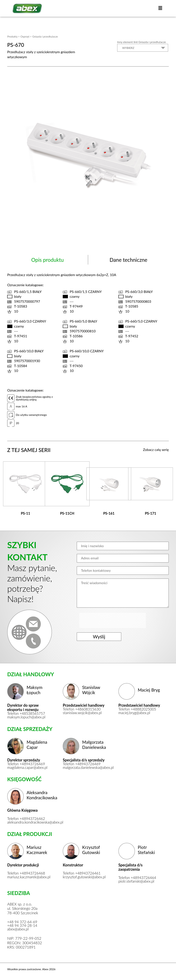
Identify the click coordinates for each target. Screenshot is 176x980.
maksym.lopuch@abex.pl (27, 715)
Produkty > (13, 36)
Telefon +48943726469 (27, 762)
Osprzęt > (26, 36)
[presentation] (106, 620)
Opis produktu (48, 259)
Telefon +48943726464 (138, 876)
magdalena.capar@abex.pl (28, 766)
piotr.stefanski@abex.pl (137, 880)
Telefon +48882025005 (138, 707)
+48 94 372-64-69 (23, 921)
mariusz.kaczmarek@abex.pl (29, 876)
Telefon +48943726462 (27, 817)
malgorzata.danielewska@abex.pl (85, 766)
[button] (160, 8)
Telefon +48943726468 (27, 872)
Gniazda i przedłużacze (45, 36)
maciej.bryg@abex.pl (135, 711)
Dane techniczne (128, 259)
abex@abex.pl (18, 929)
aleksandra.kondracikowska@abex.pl (29, 821)
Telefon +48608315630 (82, 707)
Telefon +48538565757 (27, 712)
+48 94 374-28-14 (23, 925)
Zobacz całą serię (156, 449)
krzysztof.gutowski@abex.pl (85, 876)
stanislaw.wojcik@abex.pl (83, 711)
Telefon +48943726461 (82, 872)
